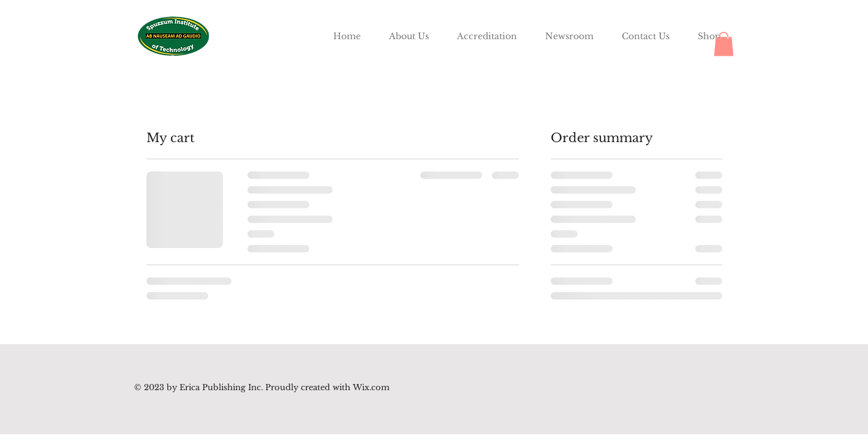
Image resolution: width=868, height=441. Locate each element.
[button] (724, 44)
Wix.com (370, 387)
